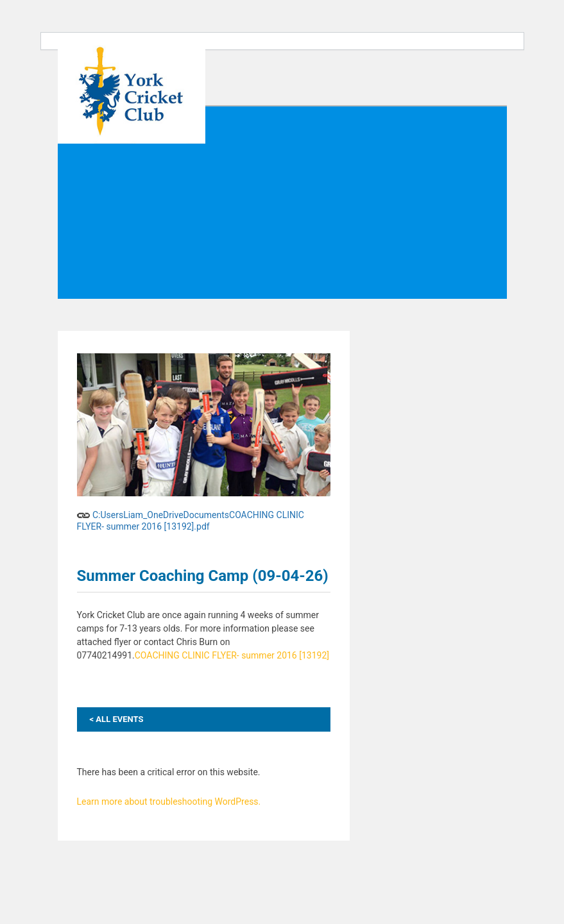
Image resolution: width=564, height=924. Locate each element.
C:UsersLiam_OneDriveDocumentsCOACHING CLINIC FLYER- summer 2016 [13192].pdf (191, 519)
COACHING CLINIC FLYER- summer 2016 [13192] (232, 655)
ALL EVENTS (117, 719)
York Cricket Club (132, 92)
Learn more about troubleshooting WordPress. (169, 802)
